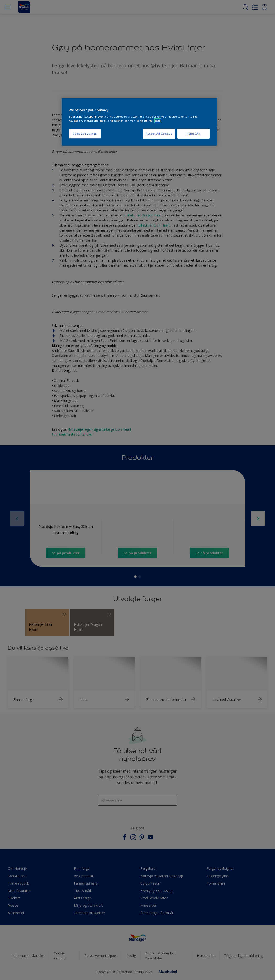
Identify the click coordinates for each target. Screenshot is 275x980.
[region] (139, 122)
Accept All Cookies (159, 134)
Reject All (193, 134)
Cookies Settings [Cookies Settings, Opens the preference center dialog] (85, 134)
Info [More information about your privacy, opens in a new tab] (158, 121)
